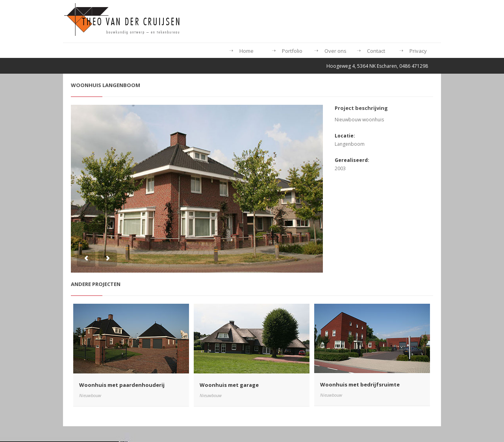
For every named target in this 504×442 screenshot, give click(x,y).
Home (246, 51)
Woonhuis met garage (229, 385)
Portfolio (292, 51)
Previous (86, 258)
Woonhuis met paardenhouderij (122, 385)
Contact (376, 51)
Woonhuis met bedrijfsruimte (360, 384)
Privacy (418, 51)
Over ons (335, 51)
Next (108, 258)
